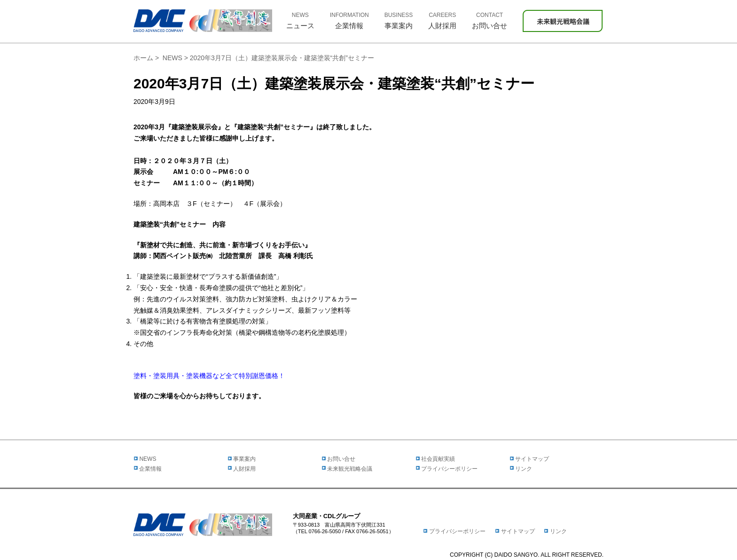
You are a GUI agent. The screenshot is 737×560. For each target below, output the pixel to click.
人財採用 (242, 469)
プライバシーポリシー (447, 469)
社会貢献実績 (435, 459)
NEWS (172, 58)
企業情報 (148, 469)
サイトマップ (529, 459)
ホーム (143, 58)
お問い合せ (338, 459)
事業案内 (242, 459)
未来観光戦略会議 (347, 469)
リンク (521, 469)
